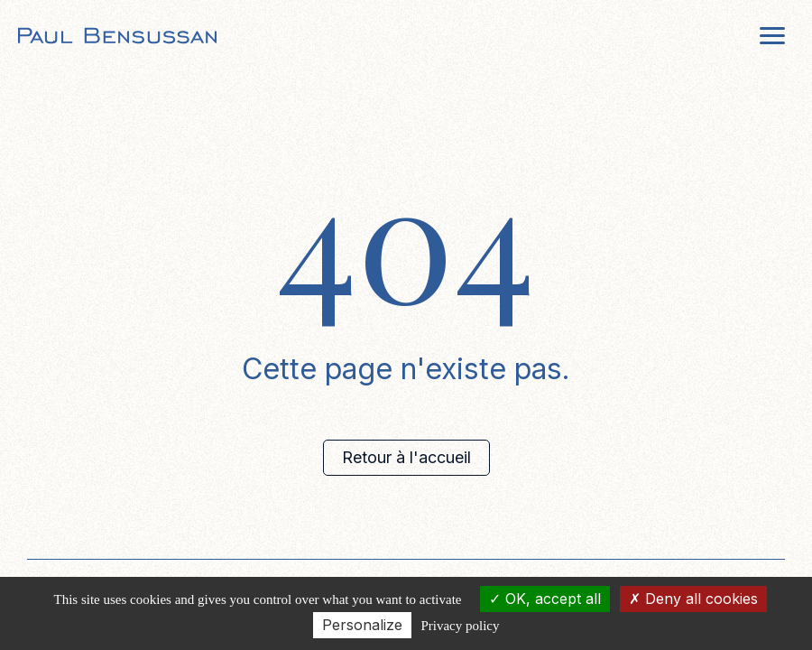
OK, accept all (545, 599)
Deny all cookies (693, 599)
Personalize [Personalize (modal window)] (362, 625)
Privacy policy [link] (460, 626)
